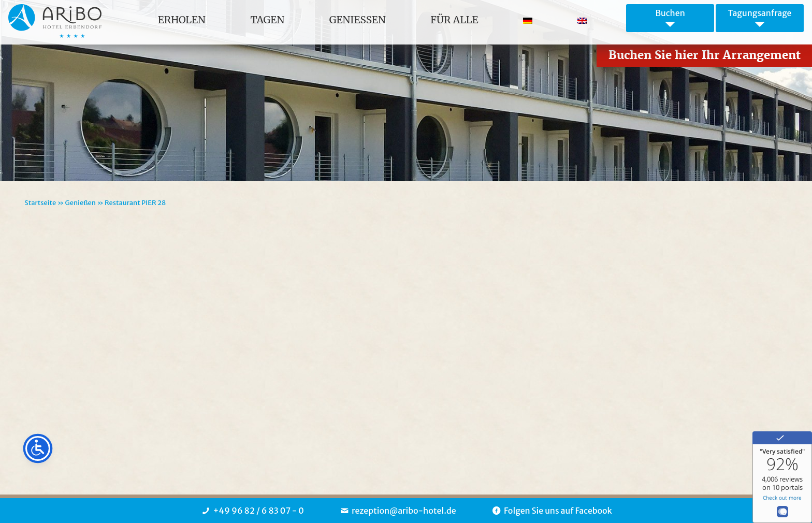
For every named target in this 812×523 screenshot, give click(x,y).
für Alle (454, 20)
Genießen (80, 203)
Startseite (40, 203)
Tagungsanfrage (759, 13)
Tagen (267, 20)
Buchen (670, 13)
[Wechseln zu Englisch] (582, 20)
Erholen (182, 20)
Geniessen (358, 20)
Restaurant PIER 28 (135, 203)
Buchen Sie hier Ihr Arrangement (705, 55)
